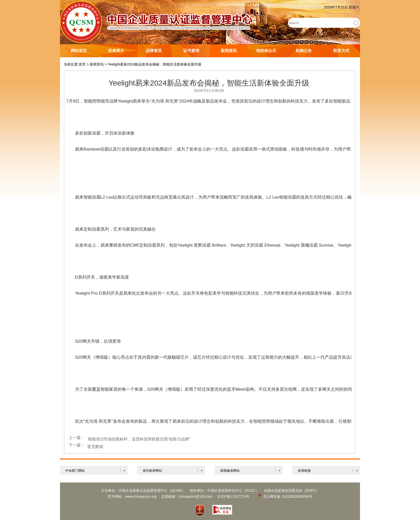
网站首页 (79, 51)
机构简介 (116, 51)
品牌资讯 (154, 51)
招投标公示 (266, 51)
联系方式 (341, 51)
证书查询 (191, 51)
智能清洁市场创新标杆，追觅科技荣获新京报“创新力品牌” (139, 439)
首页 (82, 64)
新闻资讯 (229, 51)
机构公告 (304, 51)
